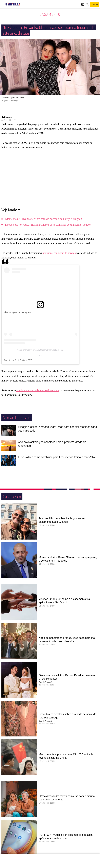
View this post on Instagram (17, 312)
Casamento (50, 14)
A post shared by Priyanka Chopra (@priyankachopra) (41, 350)
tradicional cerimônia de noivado (59, 253)
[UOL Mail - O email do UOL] (83, 4)
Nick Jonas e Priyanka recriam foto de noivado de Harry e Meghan (44, 219)
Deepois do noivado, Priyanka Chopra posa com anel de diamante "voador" (48, 225)
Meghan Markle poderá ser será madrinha (38, 390)
